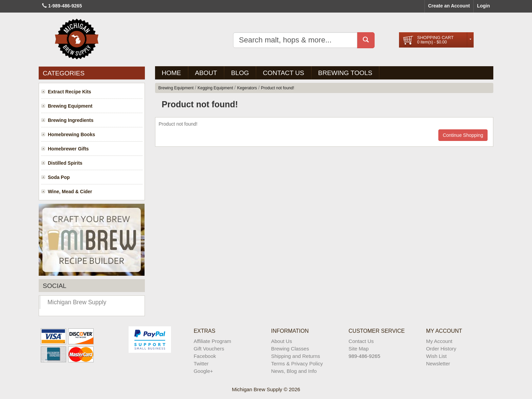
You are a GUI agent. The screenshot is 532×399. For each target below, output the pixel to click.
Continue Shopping (463, 135)
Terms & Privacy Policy (297, 364)
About (206, 73)
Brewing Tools (345, 73)
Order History (441, 349)
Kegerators (247, 88)
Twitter (201, 364)
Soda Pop (59, 177)
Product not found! (278, 88)
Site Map (358, 349)
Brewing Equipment (70, 106)
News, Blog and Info (294, 371)
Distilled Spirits (65, 163)
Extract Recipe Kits (70, 92)
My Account (439, 341)
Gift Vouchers (209, 349)
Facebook (205, 356)
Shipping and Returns (296, 356)
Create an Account (449, 6)
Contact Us (284, 73)
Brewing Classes (290, 349)
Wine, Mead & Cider (70, 192)
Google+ (203, 371)
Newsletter (438, 364)
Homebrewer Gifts (68, 149)
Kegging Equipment (215, 88)
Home (172, 73)
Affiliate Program (213, 341)
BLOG (240, 73)
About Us (282, 341)
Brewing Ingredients (71, 120)
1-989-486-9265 (65, 6)
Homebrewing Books (71, 134)
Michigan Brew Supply (77, 302)
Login (483, 6)
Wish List (436, 356)
